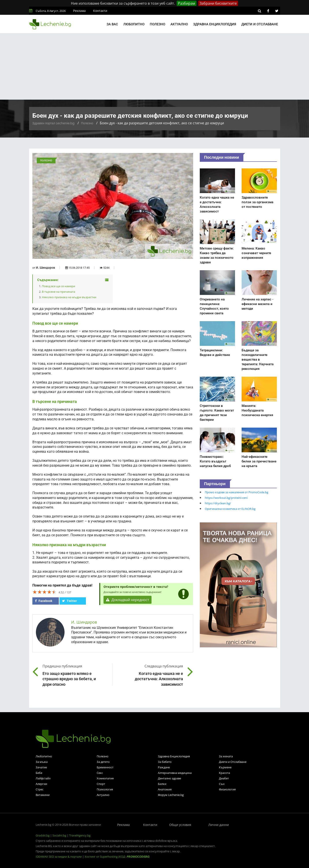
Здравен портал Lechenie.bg (53, 123)
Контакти (100, 11)
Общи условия (180, 825)
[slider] (44, 592)
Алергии (41, 784)
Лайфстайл (43, 778)
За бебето (165, 762)
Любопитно (134, 24)
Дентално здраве (169, 778)
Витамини (43, 795)
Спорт (101, 784)
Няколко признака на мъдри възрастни (69, 297)
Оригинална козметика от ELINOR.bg (230, 509)
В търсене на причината (58, 292)
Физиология (227, 789)
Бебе (39, 773)
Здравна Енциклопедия (174, 756)
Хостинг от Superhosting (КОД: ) (117, 857)
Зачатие (41, 767)
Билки (162, 784)
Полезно (157, 24)
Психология (105, 789)
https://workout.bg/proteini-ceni (226, 498)
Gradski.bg (43, 835)
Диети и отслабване (260, 24)
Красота (224, 773)
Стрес (40, 789)
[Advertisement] (155, 67)
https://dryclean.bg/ (218, 503)
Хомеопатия (105, 778)
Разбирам (187, 3)
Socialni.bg (59, 835)
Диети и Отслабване (233, 762)
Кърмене (225, 767)
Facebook (44, 601)
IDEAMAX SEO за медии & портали (59, 857)
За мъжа (42, 762)
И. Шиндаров (45, 268)
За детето (103, 762)
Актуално (179, 24)
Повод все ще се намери (58, 286)
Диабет (224, 778)
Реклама (79, 11)
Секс (100, 773)
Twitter (69, 601)
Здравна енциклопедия (215, 24)
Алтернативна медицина (175, 773)
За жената (226, 756)
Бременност (105, 767)
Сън (222, 784)
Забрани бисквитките (218, 3)
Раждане (164, 767)
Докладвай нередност (128, 600)
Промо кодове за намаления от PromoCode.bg (237, 492)
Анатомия (165, 789)
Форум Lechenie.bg (171, 795)
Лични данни (219, 825)
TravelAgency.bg (80, 835)
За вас (112, 24)
